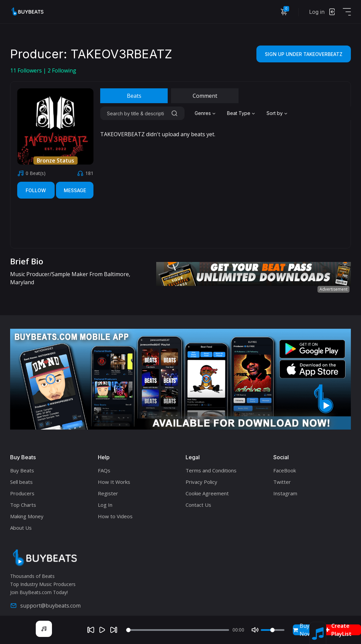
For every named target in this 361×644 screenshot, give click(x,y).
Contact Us (198, 505)
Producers (22, 493)
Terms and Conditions (211, 470)
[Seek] (178, 630)
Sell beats (21, 482)
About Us (21, 528)
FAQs (104, 470)
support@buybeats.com (45, 606)
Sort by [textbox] (275, 113)
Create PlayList (338, 630)
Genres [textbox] (203, 113)
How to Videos (115, 516)
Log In (105, 505)
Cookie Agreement (207, 493)
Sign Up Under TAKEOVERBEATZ (304, 54)
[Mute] (255, 630)
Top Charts (23, 505)
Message (75, 190)
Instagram (285, 493)
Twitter (282, 482)
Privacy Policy (201, 482)
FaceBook (285, 470)
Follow (36, 190)
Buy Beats (22, 470)
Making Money (27, 516)
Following (62, 70)
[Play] (102, 630)
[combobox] (206, 113)
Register (108, 493)
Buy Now (302, 630)
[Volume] (273, 630)
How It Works (114, 482)
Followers (27, 70)
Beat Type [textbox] (239, 113)
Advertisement (334, 289)
